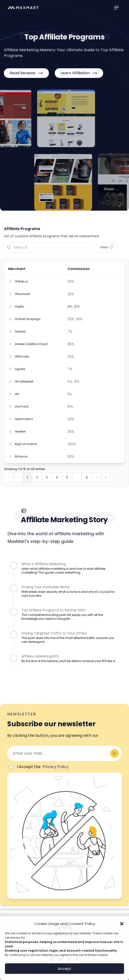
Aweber (20, 434)
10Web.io (21, 284)
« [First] (9, 480)
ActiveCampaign (28, 322)
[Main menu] (116, 8)
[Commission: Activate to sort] (95, 272)
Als (17, 397)
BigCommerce (26, 447)
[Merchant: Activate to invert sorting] (34, 272)
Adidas (20, 334)
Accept (64, 969)
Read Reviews (26, 73)
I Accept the (39, 776)
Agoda (20, 372)
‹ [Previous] (18, 480)
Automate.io (24, 422)
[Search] (49, 247)
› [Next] (96, 480)
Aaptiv (20, 309)
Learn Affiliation (79, 73)
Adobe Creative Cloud (31, 347)
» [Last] (106, 480)
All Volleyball (24, 384)
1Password (23, 297)
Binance (21, 459)
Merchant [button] (17, 271)
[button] (122, 924)
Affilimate (22, 359)
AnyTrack (22, 409)
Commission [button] (79, 271)
